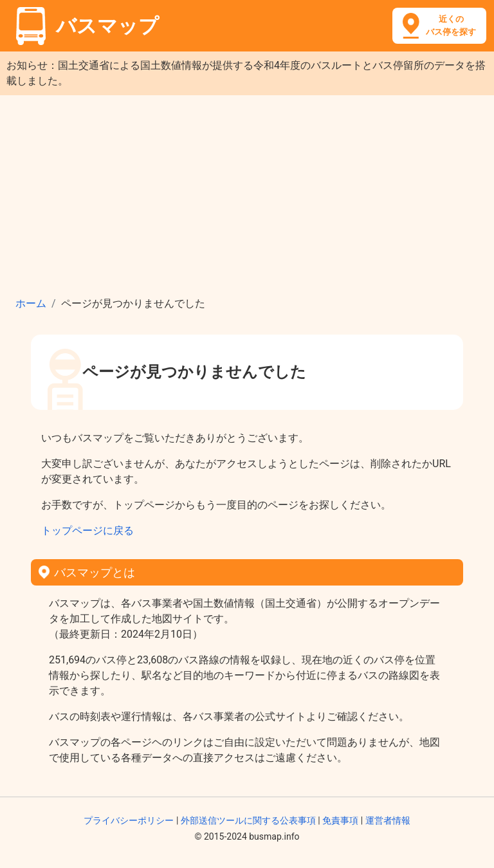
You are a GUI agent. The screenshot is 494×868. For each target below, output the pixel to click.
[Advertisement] (247, 192)
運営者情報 (388, 820)
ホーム (31, 303)
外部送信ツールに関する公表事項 (248, 820)
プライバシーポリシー (129, 820)
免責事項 (340, 820)
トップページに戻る (87, 531)
